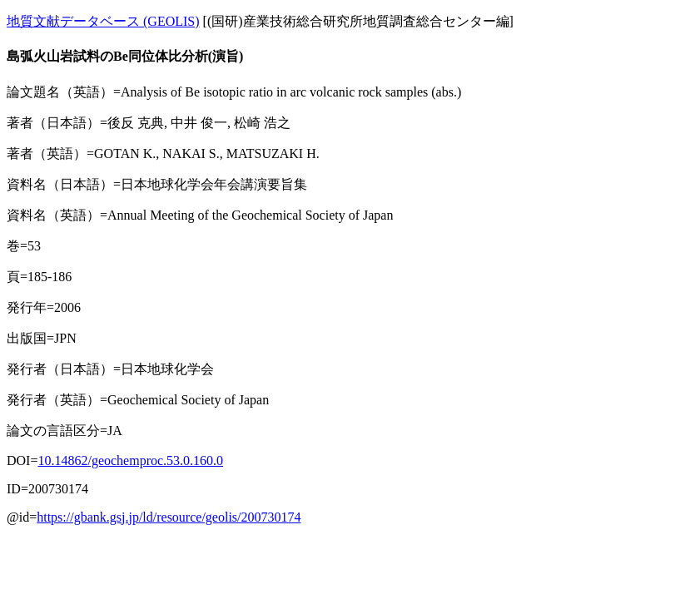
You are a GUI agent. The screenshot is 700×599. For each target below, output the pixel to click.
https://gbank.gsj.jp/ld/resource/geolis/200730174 (169, 517)
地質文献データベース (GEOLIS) (103, 21)
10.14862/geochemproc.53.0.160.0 (130, 460)
